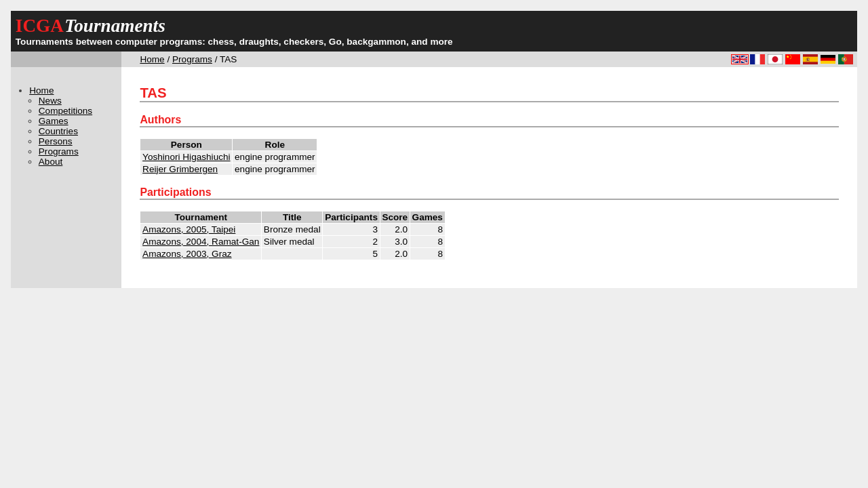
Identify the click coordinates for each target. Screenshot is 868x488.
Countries (58, 131)
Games (54, 121)
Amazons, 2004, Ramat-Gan (201, 242)
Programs (192, 59)
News (50, 101)
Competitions (65, 111)
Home (152, 59)
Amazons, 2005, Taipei (189, 229)
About (51, 162)
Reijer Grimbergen (180, 169)
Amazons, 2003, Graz (187, 254)
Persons (56, 141)
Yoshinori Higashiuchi (186, 157)
